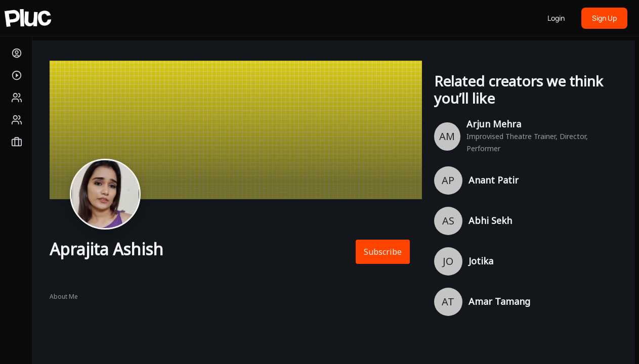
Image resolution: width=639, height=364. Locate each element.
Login (556, 18)
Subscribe (383, 252)
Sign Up (604, 18)
